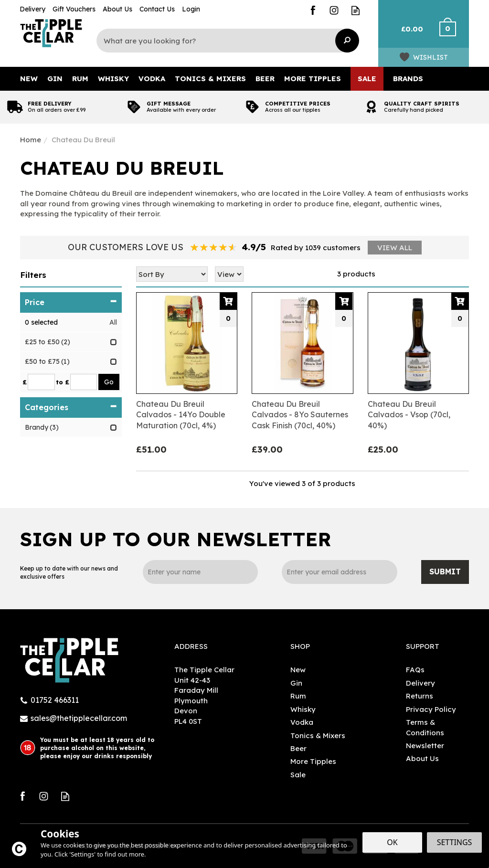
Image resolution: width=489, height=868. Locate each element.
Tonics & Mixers (318, 736)
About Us (422, 758)
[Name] (201, 572)
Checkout (453, 33)
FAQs (415, 670)
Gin (296, 683)
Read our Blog (356, 10)
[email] (340, 572)
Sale (298, 775)
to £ (63, 382)
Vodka (302, 722)
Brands (408, 79)
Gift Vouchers (74, 9)
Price (71, 302)
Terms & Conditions (425, 727)
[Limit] (229, 274)
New (298, 670)
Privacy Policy (431, 709)
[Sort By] (172, 274)
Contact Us (157, 9)
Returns (420, 696)
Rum (298, 696)
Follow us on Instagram (334, 10)
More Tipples (313, 761)
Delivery (420, 683)
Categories (71, 407)
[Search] (223, 41)
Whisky (303, 709)
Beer (298, 748)
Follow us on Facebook (313, 10)
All (113, 322)
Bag (408, 33)
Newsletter (425, 746)
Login (191, 9)
